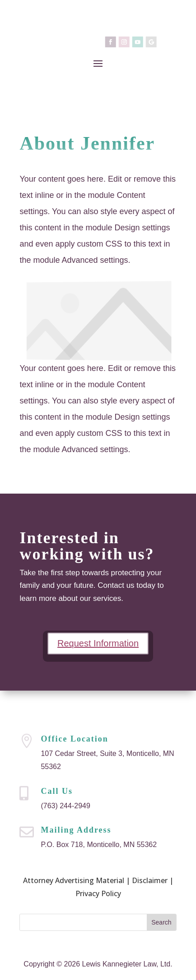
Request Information (98, 643)
